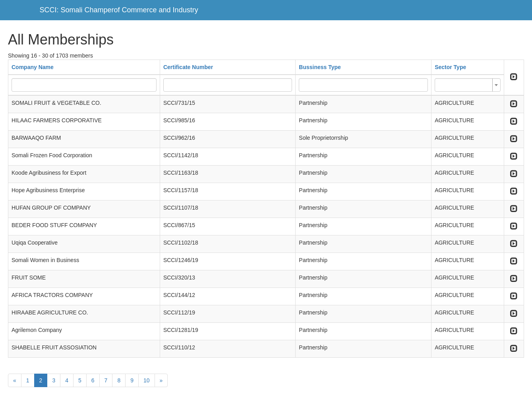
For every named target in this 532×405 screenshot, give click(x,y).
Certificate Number (188, 67)
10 (147, 380)
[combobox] (468, 85)
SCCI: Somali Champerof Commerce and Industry (119, 10)
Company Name (33, 67)
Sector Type (450, 67)
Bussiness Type (320, 67)
